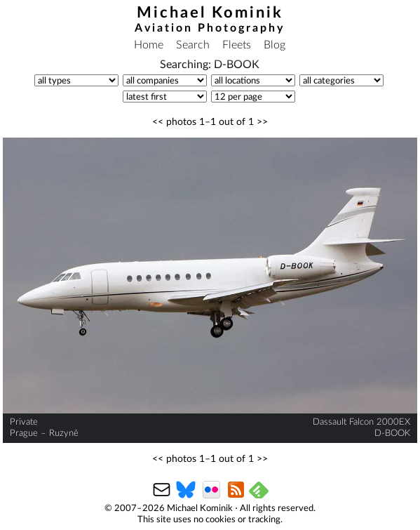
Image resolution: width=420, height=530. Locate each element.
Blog (275, 45)
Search (193, 45)
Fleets (237, 45)
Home (149, 45)
